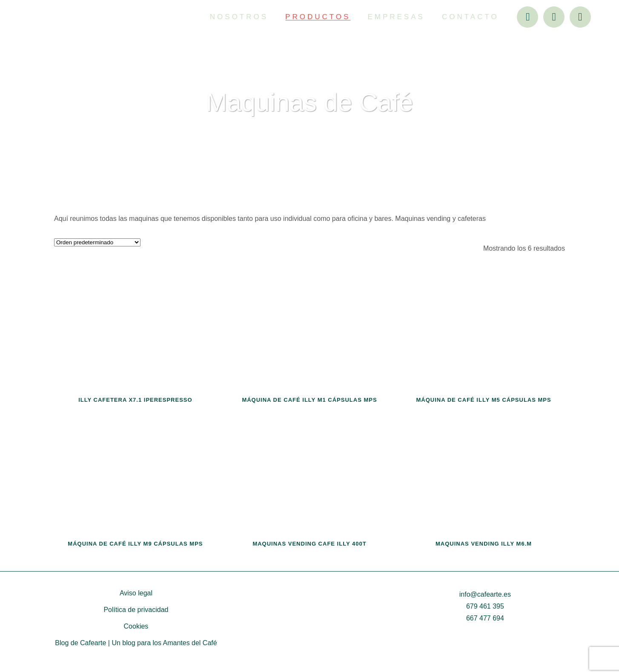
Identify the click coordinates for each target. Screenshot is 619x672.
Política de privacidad (136, 610)
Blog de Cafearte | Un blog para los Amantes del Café (136, 643)
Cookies (136, 626)
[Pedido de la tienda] (97, 242)
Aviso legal (136, 593)
